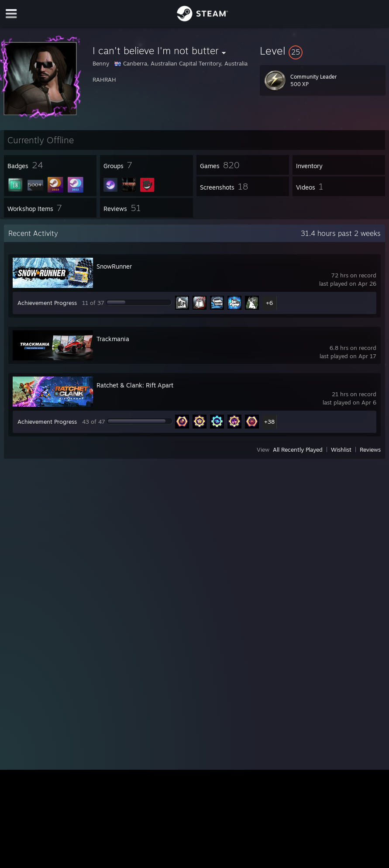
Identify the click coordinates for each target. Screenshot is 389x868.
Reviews (370, 450)
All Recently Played (298, 450)
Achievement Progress (47, 303)
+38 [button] (269, 422)
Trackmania (113, 339)
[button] (323, 51)
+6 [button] (269, 303)
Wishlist (341, 450)
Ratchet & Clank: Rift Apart (135, 385)
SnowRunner (114, 266)
